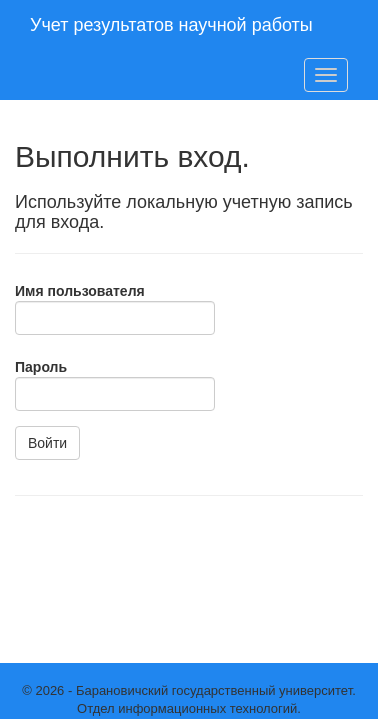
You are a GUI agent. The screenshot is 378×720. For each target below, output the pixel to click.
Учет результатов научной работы (171, 25)
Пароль (41, 367)
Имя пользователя (80, 291)
